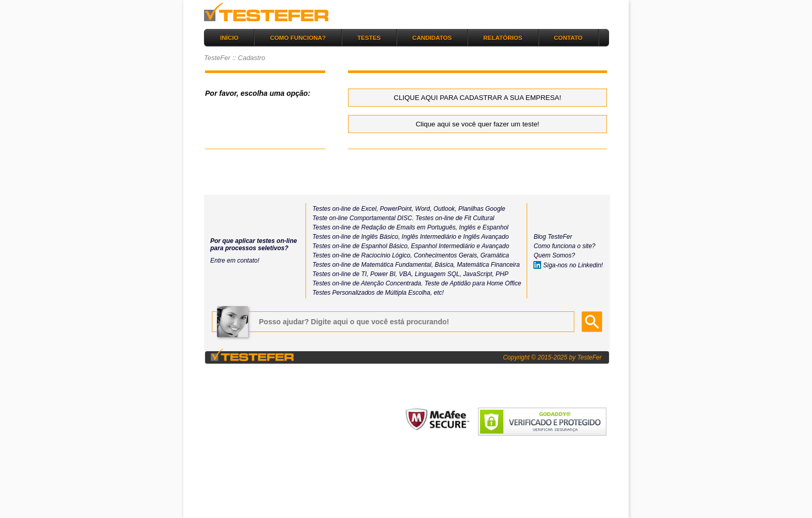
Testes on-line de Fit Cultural (455, 218)
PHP (502, 274)
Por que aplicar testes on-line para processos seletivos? (253, 244)
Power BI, (384, 274)
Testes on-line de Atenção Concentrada (367, 283)
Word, (422, 209)
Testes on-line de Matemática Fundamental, (373, 265)
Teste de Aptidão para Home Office (473, 283)
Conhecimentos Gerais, (446, 255)
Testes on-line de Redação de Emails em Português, (385, 227)
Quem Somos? (554, 255)
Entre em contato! (235, 261)
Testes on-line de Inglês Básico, (357, 237)
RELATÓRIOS (503, 38)
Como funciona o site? (564, 246)
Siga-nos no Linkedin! (568, 265)
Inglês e (469, 227)
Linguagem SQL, (438, 274)
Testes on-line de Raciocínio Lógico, (362, 255)
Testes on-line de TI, (340, 274)
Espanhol (494, 227)
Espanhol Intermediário (444, 246)
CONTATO (568, 38)
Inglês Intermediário (430, 237)
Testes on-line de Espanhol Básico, (361, 246)
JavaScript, (478, 274)
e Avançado (493, 246)
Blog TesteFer (553, 237)
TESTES (369, 38)
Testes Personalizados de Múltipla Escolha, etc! (378, 293)
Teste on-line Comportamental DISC (362, 218)
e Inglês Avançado (483, 237)
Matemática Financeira (488, 265)
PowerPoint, (396, 209)
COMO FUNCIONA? (298, 38)
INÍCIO (229, 38)
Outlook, (444, 209)
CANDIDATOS (432, 38)
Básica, (444, 265)
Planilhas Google (482, 209)
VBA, (406, 274)
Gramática (495, 255)
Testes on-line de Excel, (345, 209)
